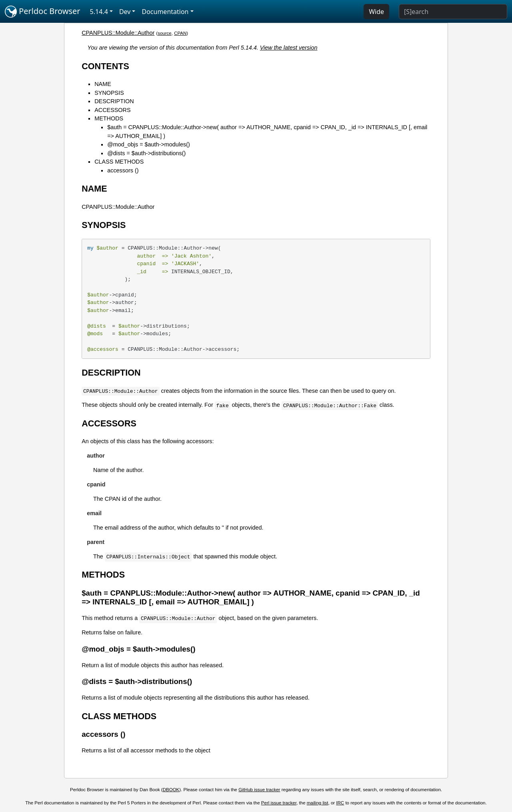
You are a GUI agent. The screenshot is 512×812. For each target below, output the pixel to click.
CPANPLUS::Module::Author (118, 33)
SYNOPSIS (109, 93)
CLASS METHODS (119, 162)
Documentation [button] (165, 12)
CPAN (180, 33)
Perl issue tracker (279, 803)
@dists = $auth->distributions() (146, 153)
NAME (103, 84)
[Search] (453, 12)
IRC (340, 803)
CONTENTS (105, 66)
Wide (376, 12)
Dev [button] (125, 12)
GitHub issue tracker (259, 790)
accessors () (123, 170)
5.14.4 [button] (99, 12)
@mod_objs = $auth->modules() (149, 144)
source (165, 33)
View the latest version (289, 48)
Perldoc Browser (43, 12)
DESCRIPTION (114, 101)
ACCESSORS (112, 110)
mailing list (318, 803)
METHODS (109, 118)
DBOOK (171, 790)
